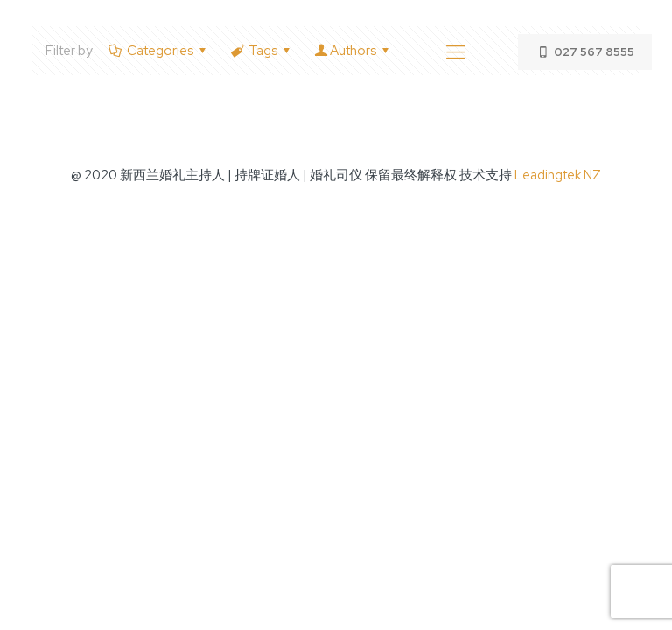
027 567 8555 (585, 52)
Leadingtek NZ (558, 175)
